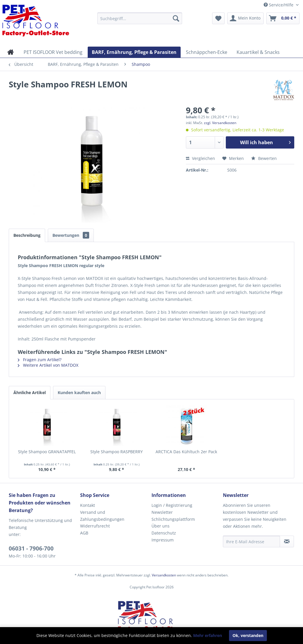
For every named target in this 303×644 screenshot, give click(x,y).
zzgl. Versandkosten (220, 123)
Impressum (163, 540)
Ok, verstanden (248, 635)
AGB (84, 533)
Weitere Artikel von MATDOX (48, 365)
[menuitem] (140, 18)
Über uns (161, 526)
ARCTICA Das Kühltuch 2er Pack (186, 452)
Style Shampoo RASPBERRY (117, 452)
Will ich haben (265, 142)
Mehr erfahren (208, 635)
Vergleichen (200, 158)
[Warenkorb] (283, 18)
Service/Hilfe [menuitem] (279, 5)
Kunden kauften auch (79, 392)
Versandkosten (164, 575)
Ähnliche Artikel (30, 392)
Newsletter (162, 512)
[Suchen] (176, 18)
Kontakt (88, 505)
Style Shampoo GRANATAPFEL (47, 452)
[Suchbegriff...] (140, 18)
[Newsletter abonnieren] (287, 541)
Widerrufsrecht (95, 526)
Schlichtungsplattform (173, 519)
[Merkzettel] (218, 18)
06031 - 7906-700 (31, 548)
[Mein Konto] (245, 18)
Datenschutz (164, 533)
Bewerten (264, 158)
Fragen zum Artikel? (40, 360)
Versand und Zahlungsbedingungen (102, 516)
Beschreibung (27, 235)
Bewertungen (71, 235)
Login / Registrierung (172, 505)
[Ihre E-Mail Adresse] (251, 541)
